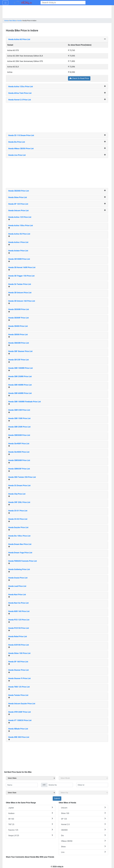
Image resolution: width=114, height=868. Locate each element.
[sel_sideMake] (31, 778)
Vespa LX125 (31, 835)
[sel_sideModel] (83, 778)
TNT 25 (31, 824)
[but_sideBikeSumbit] (57, 799)
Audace (31, 813)
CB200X (83, 830)
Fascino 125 (31, 830)
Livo (83, 852)
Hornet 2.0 (83, 824)
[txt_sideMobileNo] (60, 785)
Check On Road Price (79, 78)
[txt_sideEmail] (92, 785)
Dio (83, 835)
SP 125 (83, 819)
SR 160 (31, 819)
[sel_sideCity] (83, 793)
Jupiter (31, 808)
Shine (83, 847)
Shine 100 (83, 813)
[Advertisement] (57, 117)
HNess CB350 (83, 841)
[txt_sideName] (22, 785)
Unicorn (83, 808)
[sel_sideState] (31, 793)
